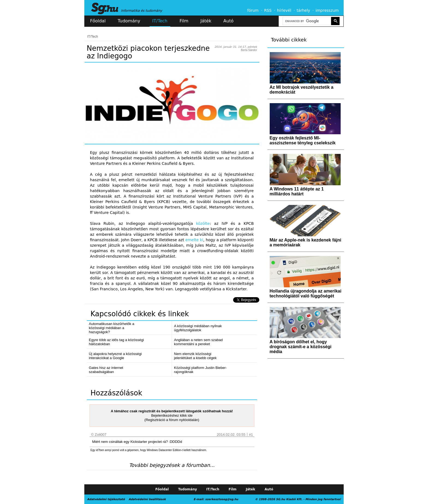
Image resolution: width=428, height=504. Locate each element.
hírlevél (284, 10)
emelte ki (194, 240)
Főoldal (98, 21)
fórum (253, 10)
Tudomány (129, 21)
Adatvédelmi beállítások (147, 499)
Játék (206, 21)
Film (184, 21)
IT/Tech (160, 21)
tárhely (303, 10)
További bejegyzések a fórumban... (172, 465)
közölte (203, 223)
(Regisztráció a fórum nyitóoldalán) (172, 420)
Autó (228, 21)
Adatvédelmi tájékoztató (106, 499)
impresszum (327, 10)
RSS (268, 10)
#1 (251, 435)
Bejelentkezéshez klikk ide (172, 415)
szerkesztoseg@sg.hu (222, 499)
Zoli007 (101, 435)
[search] (306, 21)
